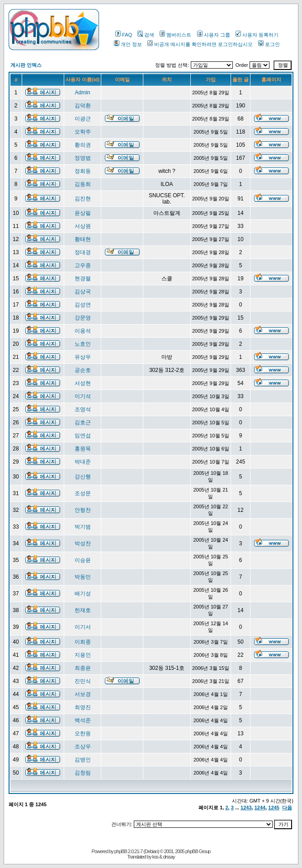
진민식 (83, 681)
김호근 (83, 422)
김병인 (83, 760)
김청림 (83, 773)
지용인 (83, 655)
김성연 (83, 305)
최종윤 (83, 668)
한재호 (83, 610)
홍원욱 (83, 449)
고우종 (83, 265)
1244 (260, 808)
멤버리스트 (175, 35)
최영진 (83, 707)
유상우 (83, 357)
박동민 (83, 577)
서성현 (83, 383)
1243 (246, 808)
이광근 (83, 119)
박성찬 (83, 543)
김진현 (83, 199)
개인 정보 (128, 44)
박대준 (83, 462)
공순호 (83, 370)
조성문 (83, 493)
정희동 (83, 171)
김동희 (83, 184)
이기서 (83, 627)
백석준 (83, 720)
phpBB (121, 851)
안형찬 (83, 510)
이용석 (83, 331)
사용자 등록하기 (257, 35)
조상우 (83, 747)
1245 (274, 808)
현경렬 (83, 279)
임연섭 (83, 436)
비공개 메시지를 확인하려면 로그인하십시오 (200, 44)
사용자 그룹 (214, 35)
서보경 (83, 694)
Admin (83, 93)
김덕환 (83, 106)
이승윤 (83, 560)
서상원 (83, 226)
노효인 (83, 344)
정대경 (83, 252)
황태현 (83, 239)
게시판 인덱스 (26, 65)
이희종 (83, 642)
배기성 (83, 594)
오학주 (83, 132)
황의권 (83, 145)
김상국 (83, 292)
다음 (287, 808)
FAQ (124, 35)
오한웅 (83, 733)
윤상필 (83, 213)
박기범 (83, 527)
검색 (146, 35)
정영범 (83, 158)
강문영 (83, 318)
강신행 (83, 477)
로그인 (269, 44)
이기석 (83, 396)
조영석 (83, 409)
